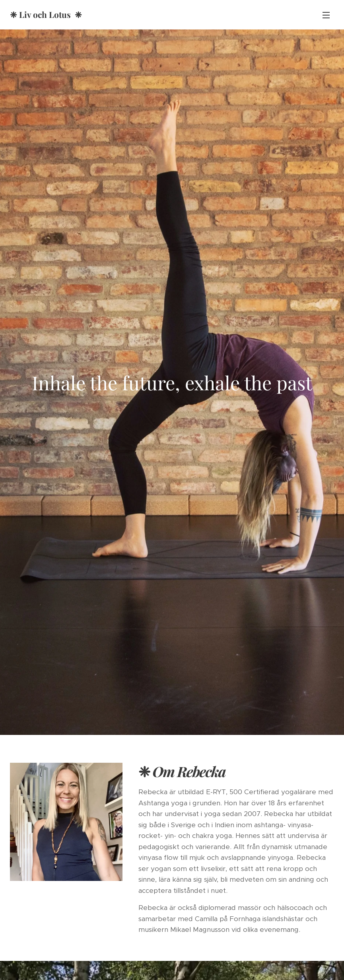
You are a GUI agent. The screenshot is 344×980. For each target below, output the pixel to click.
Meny (326, 15)
